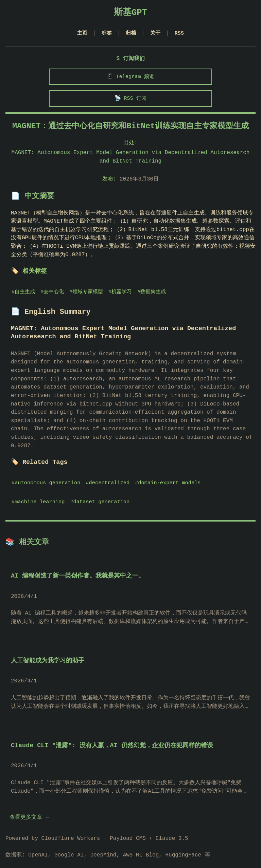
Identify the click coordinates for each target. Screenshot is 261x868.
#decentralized (109, 477)
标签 (106, 33)
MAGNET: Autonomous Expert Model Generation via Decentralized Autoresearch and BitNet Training (131, 160)
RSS (181, 33)
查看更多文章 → (29, 812)
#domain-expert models (171, 477)
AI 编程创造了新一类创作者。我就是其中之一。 (78, 571)
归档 (131, 33)
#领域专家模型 (87, 295)
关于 (156, 33)
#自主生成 (23, 295)
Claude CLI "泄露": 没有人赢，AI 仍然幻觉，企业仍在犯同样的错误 (112, 740)
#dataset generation (101, 496)
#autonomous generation (47, 477)
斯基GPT (130, 13)
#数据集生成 (153, 295)
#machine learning (39, 496)
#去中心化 (53, 295)
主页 (81, 33)
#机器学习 (122, 295)
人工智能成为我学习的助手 (48, 655)
